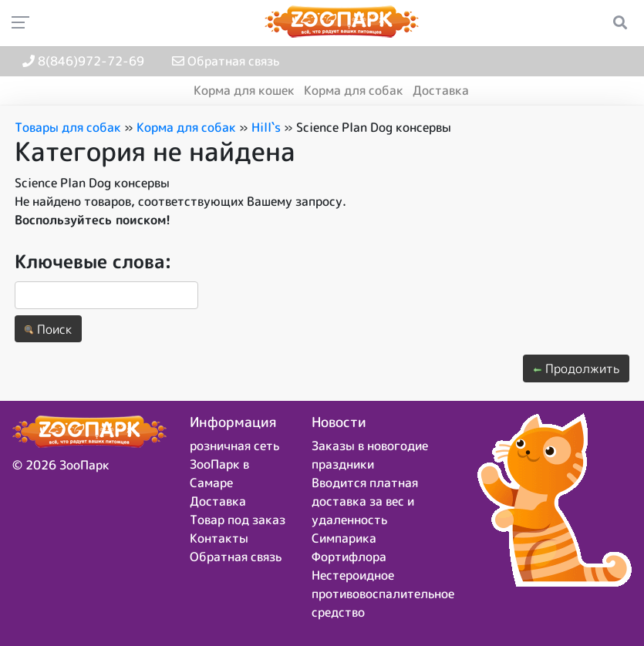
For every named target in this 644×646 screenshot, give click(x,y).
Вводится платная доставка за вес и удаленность (365, 501)
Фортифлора (349, 557)
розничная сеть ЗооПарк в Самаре (234, 464)
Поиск (48, 329)
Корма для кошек (244, 90)
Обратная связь (226, 61)
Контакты (219, 538)
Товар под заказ (238, 520)
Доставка (441, 90)
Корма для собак (354, 90)
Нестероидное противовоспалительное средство (383, 594)
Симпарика (344, 538)
